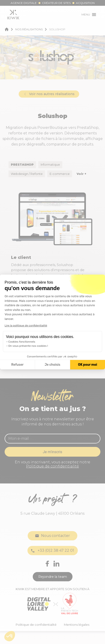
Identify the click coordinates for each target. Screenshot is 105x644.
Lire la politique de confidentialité (26, 325)
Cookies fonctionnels (22, 342)
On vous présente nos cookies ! (28, 346)
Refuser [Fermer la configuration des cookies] (17, 365)
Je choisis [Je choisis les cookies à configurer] (52, 365)
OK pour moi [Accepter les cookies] (88, 365)
